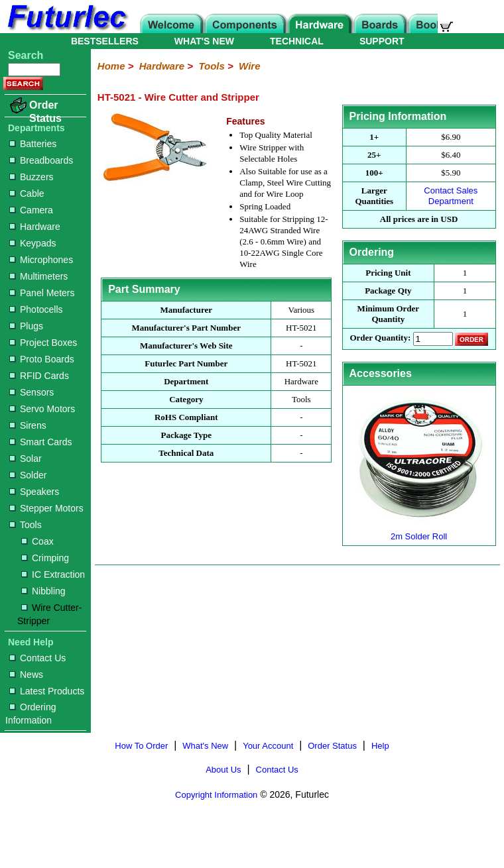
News (26, 675)
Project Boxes (43, 343)
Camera (31, 210)
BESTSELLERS (105, 41)
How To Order (141, 746)
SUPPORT (382, 41)
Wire (249, 66)
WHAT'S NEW (204, 41)
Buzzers (31, 177)
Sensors (31, 392)
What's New (205, 746)
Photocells (36, 309)
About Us (223, 770)
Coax (37, 541)
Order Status (45, 112)
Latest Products (47, 691)
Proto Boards (42, 359)
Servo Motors (42, 409)
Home (111, 66)
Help (380, 746)
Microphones (41, 260)
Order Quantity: (380, 338)
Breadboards (41, 160)
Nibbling (43, 591)
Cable (27, 193)
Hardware (35, 227)
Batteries (33, 144)
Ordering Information (31, 714)
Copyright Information (216, 795)
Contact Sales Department (451, 196)
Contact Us (37, 658)
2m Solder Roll (419, 531)
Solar (26, 459)
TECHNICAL (297, 41)
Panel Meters (42, 293)
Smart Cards (41, 442)
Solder (28, 475)
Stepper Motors (46, 508)
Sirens (28, 425)
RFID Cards (39, 376)
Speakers (34, 492)
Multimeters (38, 276)
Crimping (45, 558)
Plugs (26, 326)
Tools (26, 525)
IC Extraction (53, 574)
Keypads (32, 243)
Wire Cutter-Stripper (49, 614)
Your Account (268, 746)
